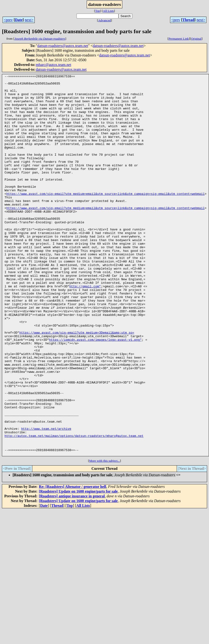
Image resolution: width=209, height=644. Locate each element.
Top (97, 11)
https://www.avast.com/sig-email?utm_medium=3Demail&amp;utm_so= (77, 384)
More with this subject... (104, 537)
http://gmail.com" (85, 329)
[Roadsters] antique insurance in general (72, 572)
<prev (8, 20)
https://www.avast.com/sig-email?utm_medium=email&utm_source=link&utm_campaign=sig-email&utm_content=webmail (106, 218)
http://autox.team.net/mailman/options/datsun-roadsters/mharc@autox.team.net (74, 508)
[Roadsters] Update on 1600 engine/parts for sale (78, 567)
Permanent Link (179, 39)
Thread (188, 20)
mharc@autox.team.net (54, 65)
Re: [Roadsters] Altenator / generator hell (73, 563)
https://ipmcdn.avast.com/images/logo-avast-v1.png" (95, 393)
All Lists (108, 11)
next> (29, 20)
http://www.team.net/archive (46, 500)
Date (19, 20)
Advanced (104, 20)
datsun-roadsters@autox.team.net (63, 46)
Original (196, 39)
